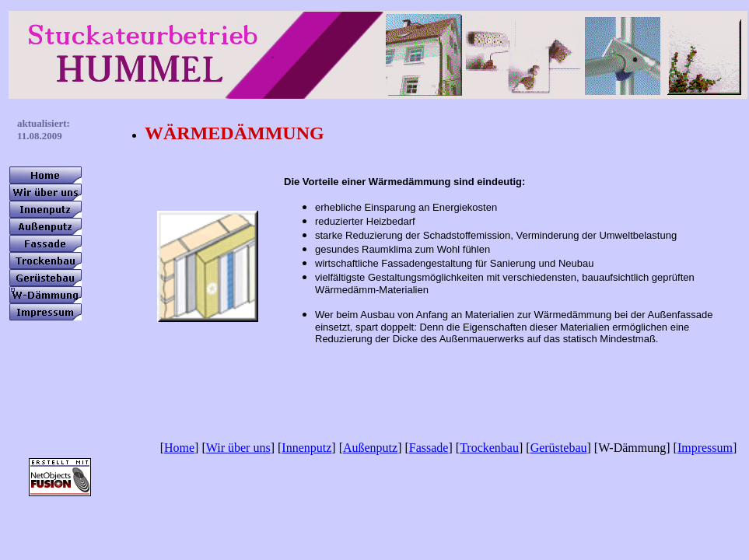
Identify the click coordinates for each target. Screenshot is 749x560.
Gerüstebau (559, 448)
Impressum (705, 448)
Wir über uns (238, 448)
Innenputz (306, 448)
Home (179, 448)
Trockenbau (489, 448)
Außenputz (370, 448)
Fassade (429, 448)
